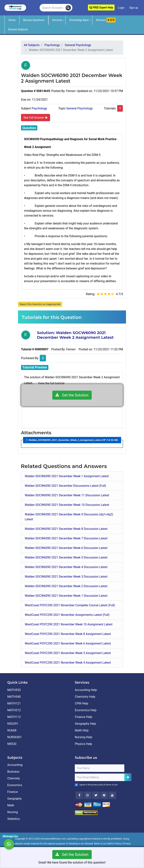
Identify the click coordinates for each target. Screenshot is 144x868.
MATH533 (14, 690)
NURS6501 (15, 737)
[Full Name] (100, 768)
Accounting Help (86, 690)
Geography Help (85, 724)
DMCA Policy (114, 844)
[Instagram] (88, 795)
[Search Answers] (53, 8)
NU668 (12, 730)
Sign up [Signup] (134, 8)
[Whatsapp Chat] (9, 844)
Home (12, 20)
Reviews (106, 20)
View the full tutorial (51, 383)
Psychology (39, 108)
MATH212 (14, 710)
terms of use (112, 785)
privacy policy (97, 785)
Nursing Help (83, 737)
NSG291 (13, 724)
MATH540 (14, 697)
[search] (68, 8)
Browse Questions (34, 20)
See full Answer (36, 117)
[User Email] (100, 777)
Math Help (82, 730)
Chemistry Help (85, 697)
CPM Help (81, 703)
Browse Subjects (18, 29)
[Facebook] (79, 795)
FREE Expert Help (101, 7)
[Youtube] (104, 795)
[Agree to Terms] (76, 785)
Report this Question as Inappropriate (40, 304)
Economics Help (86, 710)
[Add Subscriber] (128, 777)
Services (57, 20)
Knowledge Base (79, 20)
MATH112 (14, 717)
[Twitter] (96, 795)
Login (121, 8)
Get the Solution (72, 395)
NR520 (12, 744)
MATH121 (14, 703)
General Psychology (79, 108)
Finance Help (84, 717)
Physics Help (83, 744)
